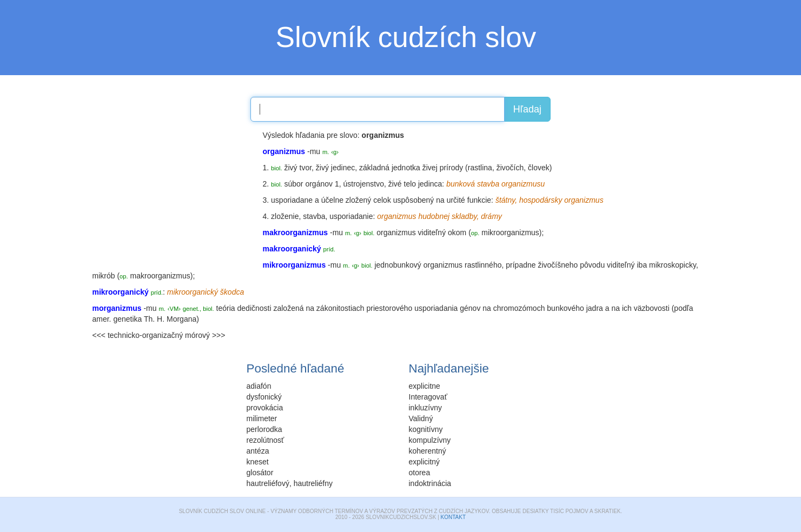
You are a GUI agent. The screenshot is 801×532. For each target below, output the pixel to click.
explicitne (425, 386)
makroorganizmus (160, 276)
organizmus (396, 232)
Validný (421, 418)
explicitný (425, 462)
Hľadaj (527, 109)
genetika (127, 319)
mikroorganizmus (510, 232)
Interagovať (428, 397)
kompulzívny (430, 440)
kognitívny (426, 429)
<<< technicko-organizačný (138, 335)
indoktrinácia (430, 483)
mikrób (104, 276)
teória (226, 308)
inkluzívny (425, 408)
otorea (420, 473)
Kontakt (453, 517)
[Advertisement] (174, 197)
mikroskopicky (673, 265)
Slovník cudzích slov (406, 37)
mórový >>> (205, 335)
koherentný (428, 451)
